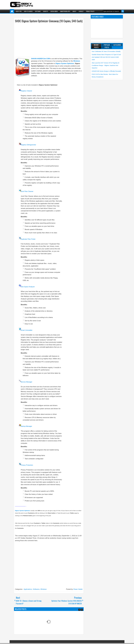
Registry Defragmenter (28, 145)
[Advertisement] (47, 39)
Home (12, 11)
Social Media (54, 11)
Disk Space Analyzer (28, 287)
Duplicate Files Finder (28, 239)
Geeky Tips (19, 11)
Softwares (36, 589)
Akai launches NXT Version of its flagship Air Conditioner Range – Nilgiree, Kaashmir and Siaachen (106, 65)
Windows (44, 589)
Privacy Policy (90, 11)
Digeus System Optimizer (65, 63)
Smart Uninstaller (27, 330)
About (74, 11)
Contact (81, 11)
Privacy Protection (27, 465)
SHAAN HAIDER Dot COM (40, 59)
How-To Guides (28, 11)
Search (123, 11)
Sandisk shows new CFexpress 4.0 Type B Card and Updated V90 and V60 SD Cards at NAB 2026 (106, 57)
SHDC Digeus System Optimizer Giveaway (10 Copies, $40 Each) (49, 21)
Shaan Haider (78, 589)
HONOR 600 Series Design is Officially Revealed (106, 71)
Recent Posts (96, 46)
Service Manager (26, 382)
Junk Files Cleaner (27, 191)
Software (38, 11)
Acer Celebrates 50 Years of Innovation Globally (106, 51)
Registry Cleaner (26, 91)
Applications (28, 589)
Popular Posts (107, 46)
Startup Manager (26, 426)
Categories (117, 45)
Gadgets (46, 11)
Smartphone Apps (65, 11)
